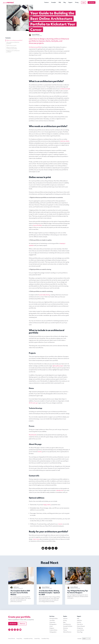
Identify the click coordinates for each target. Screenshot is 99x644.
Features (47, 2)
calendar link (60, 490)
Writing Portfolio (54, 619)
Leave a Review (80, 630)
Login (84, 2)
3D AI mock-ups (33, 403)
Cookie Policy (37, 639)
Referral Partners (67, 632)
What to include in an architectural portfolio (12, 48)
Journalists (52, 620)
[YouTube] (20, 630)
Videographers (53, 632)
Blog (65, 2)
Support (70, 2)
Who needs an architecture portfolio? (13, 43)
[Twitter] (12, 630)
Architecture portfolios (35, 47)
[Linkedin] (15, 630)
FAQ (60, 2)
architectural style (65, 89)
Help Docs (79, 620)
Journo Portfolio (37, 225)
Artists (51, 626)
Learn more (36, 539)
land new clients (65, 141)
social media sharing (44, 295)
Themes (65, 630)
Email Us (79, 622)
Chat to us (22, 624)
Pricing (77, 2)
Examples (54, 2)
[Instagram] (18, 630)
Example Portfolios (68, 626)
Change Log (80, 628)
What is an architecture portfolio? (14, 40)
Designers (52, 628)
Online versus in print (11, 45)
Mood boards (33, 435)
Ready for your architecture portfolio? (13, 51)
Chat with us (80, 624)
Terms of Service (12, 639)
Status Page (80, 632)
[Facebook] (9, 630)
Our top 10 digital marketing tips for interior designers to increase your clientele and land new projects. (78, 597)
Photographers (53, 624)
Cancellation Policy (45, 639)
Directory (66, 628)
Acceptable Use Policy (28, 639)
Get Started (92, 2)
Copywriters (52, 622)
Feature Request (81, 626)
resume (60, 524)
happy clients (47, 505)
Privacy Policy (19, 639)
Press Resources (67, 624)
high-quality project (58, 366)
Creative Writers (53, 630)
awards (40, 452)
